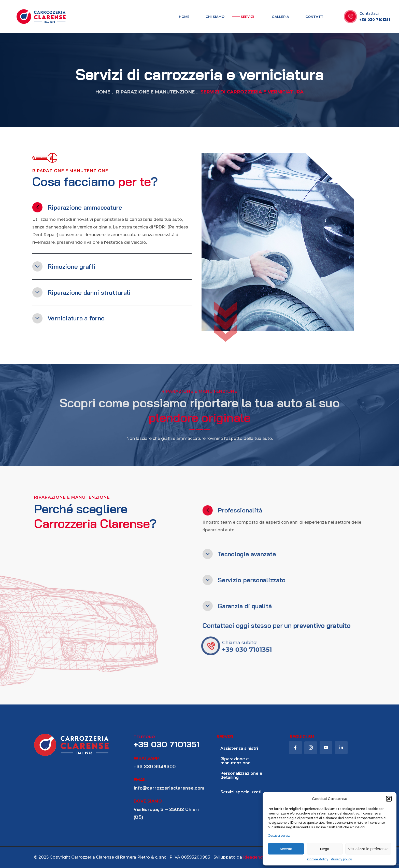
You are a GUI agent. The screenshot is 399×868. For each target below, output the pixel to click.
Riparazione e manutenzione (155, 92)
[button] (389, 799)
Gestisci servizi (279, 836)
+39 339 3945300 (155, 767)
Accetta (286, 849)
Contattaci (369, 13)
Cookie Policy (318, 859)
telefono (144, 737)
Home (103, 92)
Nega (325, 849)
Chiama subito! (252, 643)
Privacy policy (341, 859)
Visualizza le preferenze (368, 849)
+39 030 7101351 (375, 20)
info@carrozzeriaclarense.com (169, 788)
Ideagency (254, 857)
